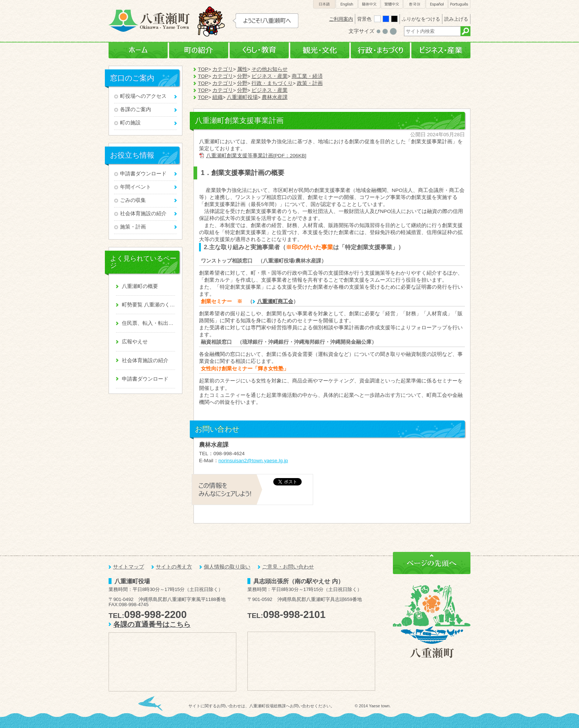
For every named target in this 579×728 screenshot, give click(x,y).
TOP (203, 69)
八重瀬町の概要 (140, 286)
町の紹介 (199, 50)
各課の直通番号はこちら (152, 624)
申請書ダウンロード (143, 174)
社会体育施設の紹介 (143, 214)
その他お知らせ (270, 69)
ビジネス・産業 (441, 50)
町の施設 (130, 123)
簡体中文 (369, 4)
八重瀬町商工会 (275, 301)
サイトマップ (129, 567)
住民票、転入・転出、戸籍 (148, 323)
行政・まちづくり (380, 50)
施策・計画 (133, 227)
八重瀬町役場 (242, 97)
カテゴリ (223, 69)
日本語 (324, 4)
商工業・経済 (307, 76)
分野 (242, 76)
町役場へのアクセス (143, 96)
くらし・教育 (259, 50)
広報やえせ (135, 342)
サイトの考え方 (174, 567)
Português (459, 4)
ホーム (138, 50)
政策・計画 (310, 83)
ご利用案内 (341, 19)
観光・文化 (320, 50)
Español (437, 4)
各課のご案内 (136, 109)
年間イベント (136, 187)
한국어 (414, 4)
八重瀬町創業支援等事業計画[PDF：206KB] (256, 156)
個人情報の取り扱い (227, 567)
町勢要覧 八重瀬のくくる (148, 305)
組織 (217, 97)
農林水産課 (275, 97)
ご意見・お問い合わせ (288, 567)
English (347, 4)
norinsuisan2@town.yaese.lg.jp (253, 461)
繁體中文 (392, 4)
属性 (242, 69)
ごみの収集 (133, 200)
